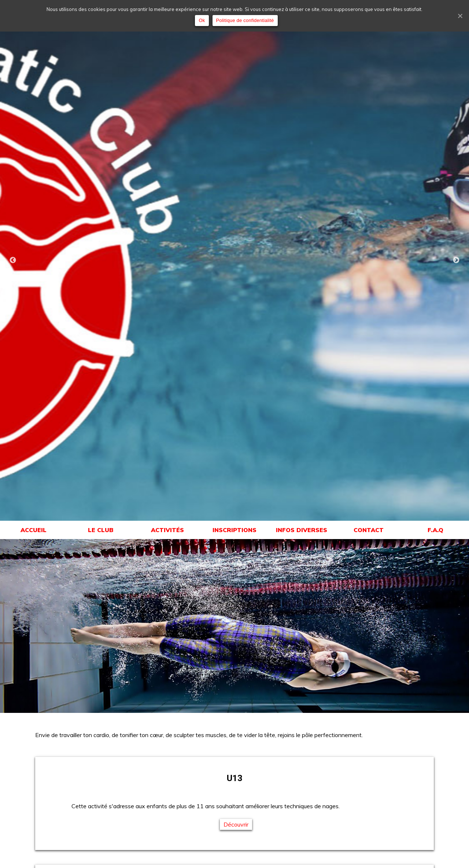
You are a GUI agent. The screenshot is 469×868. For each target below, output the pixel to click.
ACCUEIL (34, 530)
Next (456, 260)
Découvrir (236, 824)
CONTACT (369, 530)
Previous (13, 260)
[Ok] (460, 16)
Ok (202, 20)
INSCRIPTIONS (234, 530)
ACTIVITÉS (167, 530)
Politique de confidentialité (245, 20)
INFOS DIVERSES (302, 530)
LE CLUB (101, 530)
